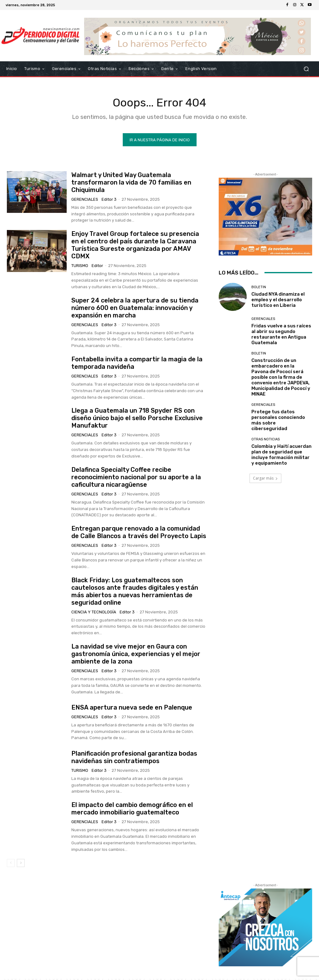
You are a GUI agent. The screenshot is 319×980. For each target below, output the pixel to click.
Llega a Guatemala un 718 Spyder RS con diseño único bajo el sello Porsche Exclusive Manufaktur (137, 419)
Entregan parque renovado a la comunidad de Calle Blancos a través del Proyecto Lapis (139, 533)
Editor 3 (109, 201)
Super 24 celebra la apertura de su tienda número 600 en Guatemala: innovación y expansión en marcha (135, 309)
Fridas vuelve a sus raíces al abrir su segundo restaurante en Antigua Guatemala (281, 335)
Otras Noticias (266, 441)
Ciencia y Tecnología (94, 613)
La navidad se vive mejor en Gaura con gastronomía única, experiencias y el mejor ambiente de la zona (136, 655)
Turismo (80, 267)
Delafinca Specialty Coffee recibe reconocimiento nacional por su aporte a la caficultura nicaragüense (136, 478)
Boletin (259, 288)
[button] (306, 69)
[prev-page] (11, 864)
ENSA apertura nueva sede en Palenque (132, 709)
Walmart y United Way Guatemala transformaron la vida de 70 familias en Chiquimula (131, 184)
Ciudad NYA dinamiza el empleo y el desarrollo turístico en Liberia (278, 301)
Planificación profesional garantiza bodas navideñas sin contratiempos (134, 758)
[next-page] (21, 864)
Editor (97, 267)
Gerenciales (85, 201)
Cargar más (265, 479)
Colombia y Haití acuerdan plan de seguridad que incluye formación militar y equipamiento (281, 456)
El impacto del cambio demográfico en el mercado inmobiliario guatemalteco (132, 810)
